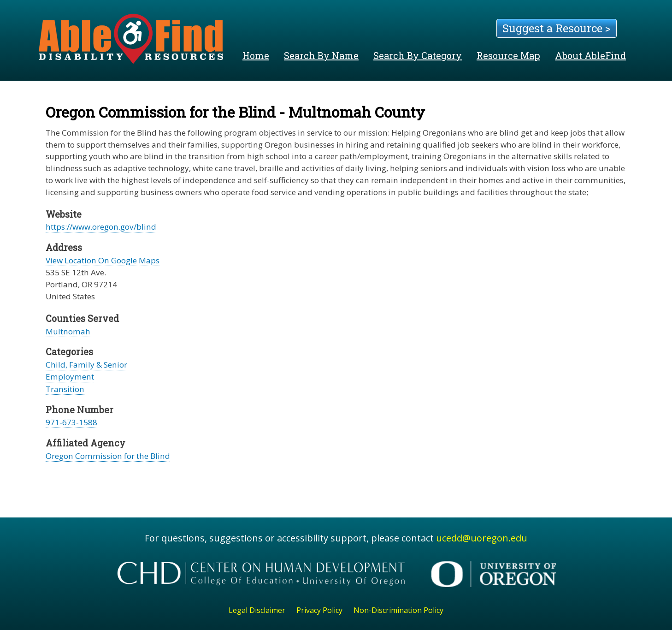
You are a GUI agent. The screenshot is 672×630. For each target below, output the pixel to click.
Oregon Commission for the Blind (108, 456)
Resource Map (508, 55)
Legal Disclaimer (257, 610)
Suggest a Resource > (557, 28)
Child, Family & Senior (86, 365)
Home (256, 55)
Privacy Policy (319, 610)
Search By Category (418, 55)
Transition (65, 389)
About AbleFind (590, 55)
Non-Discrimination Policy (398, 610)
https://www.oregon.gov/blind (101, 227)
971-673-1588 (71, 422)
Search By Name (321, 55)
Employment (70, 377)
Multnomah (68, 331)
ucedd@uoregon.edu (482, 538)
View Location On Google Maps (103, 260)
